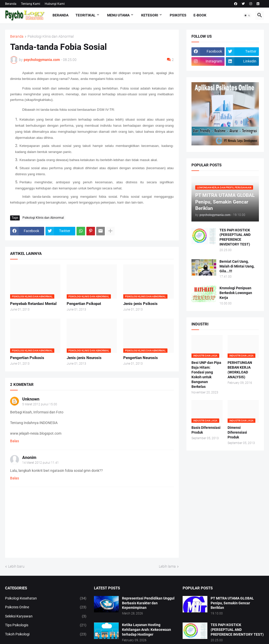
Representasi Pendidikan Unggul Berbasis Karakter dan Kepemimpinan (148, 603)
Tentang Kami (31, 4)
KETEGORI (150, 15)
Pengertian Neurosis (141, 358)
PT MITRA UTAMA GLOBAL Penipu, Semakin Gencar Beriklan (232, 603)
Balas (15, 441)
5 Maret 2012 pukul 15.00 (40, 404)
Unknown (31, 399)
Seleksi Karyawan (46, 616)
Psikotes (178, 15)
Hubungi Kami (55, 4)
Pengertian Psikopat (84, 304)
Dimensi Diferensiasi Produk (237, 432)
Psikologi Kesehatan (46, 598)
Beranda (11, 4)
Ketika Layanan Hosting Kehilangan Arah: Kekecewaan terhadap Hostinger (146, 630)
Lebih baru (16, 566)
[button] (247, 15)
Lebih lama (167, 566)
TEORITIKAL (85, 15)
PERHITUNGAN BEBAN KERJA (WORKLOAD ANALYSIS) (240, 370)
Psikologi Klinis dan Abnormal (51, 37)
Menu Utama (118, 15)
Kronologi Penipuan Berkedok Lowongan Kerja (236, 293)
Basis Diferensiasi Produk (206, 430)
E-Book (200, 15)
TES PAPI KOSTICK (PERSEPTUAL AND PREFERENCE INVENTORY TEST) (235, 237)
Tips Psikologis (46, 625)
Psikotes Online (46, 607)
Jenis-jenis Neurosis (84, 358)
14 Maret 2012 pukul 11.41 (41, 463)
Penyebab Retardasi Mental (33, 304)
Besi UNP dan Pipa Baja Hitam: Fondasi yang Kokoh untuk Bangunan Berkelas (206, 374)
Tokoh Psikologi (46, 634)
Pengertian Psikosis (27, 358)
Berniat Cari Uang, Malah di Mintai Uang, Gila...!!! (237, 266)
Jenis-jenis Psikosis (140, 304)
